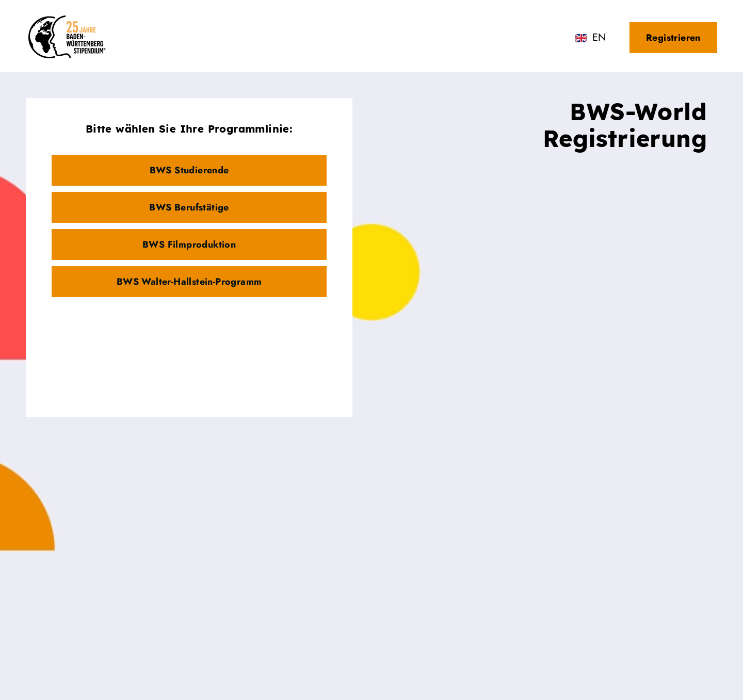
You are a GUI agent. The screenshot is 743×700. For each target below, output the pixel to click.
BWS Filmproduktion (189, 245)
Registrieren (673, 38)
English (599, 39)
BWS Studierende (189, 170)
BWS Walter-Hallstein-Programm (189, 282)
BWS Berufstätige (189, 207)
